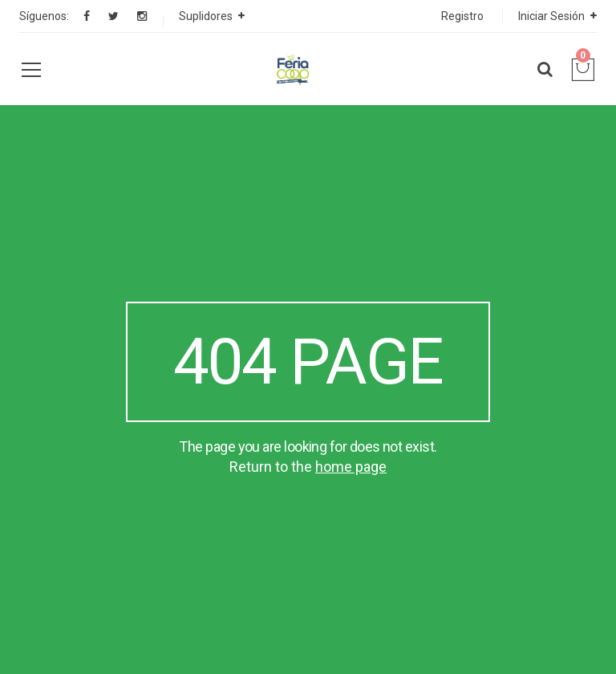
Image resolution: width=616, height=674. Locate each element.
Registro (462, 16)
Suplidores (206, 16)
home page (351, 467)
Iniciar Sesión (551, 16)
